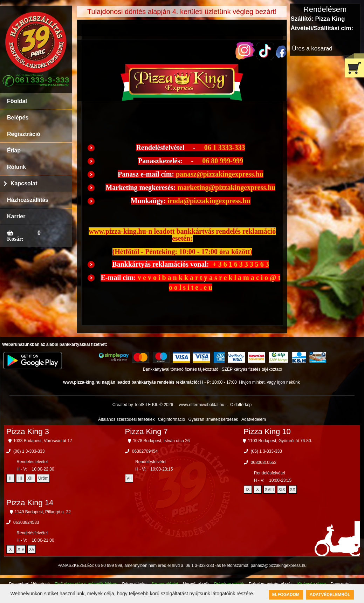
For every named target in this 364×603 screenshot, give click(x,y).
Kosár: (15, 239)
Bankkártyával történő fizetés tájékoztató (181, 369)
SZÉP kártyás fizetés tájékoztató (252, 369)
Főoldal (17, 101)
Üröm (43, 478)
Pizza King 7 (146, 431)
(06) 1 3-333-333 (29, 451)
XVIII (269, 489)
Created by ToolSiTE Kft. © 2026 (143, 405)
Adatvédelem (254, 419)
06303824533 (26, 522)
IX (248, 489)
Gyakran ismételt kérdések (213, 419)
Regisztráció (24, 134)
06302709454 (145, 451)
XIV (21, 549)
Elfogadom (286, 595)
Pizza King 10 (267, 431)
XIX (282, 489)
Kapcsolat (24, 183)
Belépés (18, 118)
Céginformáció (171, 419)
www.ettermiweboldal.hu (202, 405)
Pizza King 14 (30, 503)
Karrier (16, 216)
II (10, 478)
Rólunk (16, 167)
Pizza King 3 (28, 431)
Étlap (14, 150)
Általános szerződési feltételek (126, 419)
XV (32, 549)
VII (129, 478)
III (20, 478)
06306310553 (264, 462)
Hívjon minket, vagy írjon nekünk (269, 382)
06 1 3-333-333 (200, 566)
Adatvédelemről (330, 595)
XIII (30, 478)
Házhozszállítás (28, 200)
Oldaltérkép (241, 405)
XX (293, 489)
